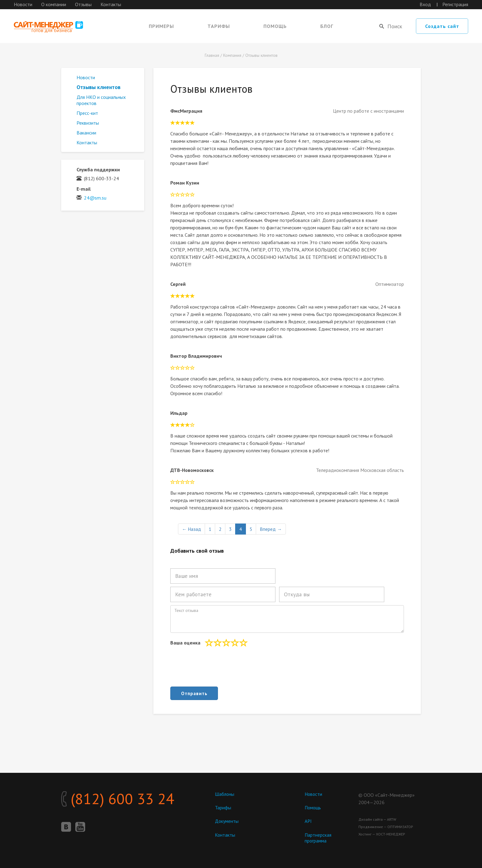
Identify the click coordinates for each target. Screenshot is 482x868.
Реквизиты (88, 123)
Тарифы (219, 26)
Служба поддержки (98, 169)
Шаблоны (225, 794)
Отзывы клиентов (261, 55)
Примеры (161, 26)
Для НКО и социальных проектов (101, 100)
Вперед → (273, 529)
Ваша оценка (185, 643)
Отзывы (83, 4)
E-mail (84, 189)
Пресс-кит (87, 113)
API (308, 821)
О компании (54, 4)
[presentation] (217, 668)
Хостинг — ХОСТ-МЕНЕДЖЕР (382, 834)
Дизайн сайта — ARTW (377, 819)
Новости (23, 4)
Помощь (275, 26)
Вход (425, 4)
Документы (227, 821)
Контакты (111, 4)
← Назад (192, 529)
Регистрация (455, 4)
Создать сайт (442, 26)
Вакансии (86, 133)
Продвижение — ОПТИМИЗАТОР (386, 827)
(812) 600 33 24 (126, 800)
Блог (327, 26)
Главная (212, 55)
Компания (232, 55)
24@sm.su (95, 198)
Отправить (194, 693)
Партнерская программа (318, 838)
